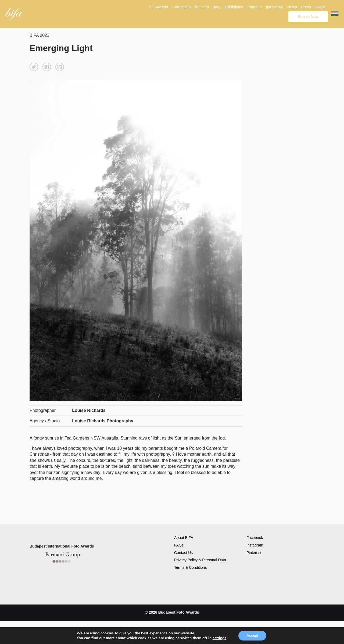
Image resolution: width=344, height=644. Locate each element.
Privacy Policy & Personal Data (200, 560)
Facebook (255, 538)
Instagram (255, 545)
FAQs (320, 7)
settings (219, 638)
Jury (217, 7)
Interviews (275, 7)
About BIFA (184, 538)
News (292, 7)
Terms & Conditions (190, 567)
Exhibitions (234, 7)
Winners (202, 7)
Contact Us (183, 553)
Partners (254, 7)
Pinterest (254, 553)
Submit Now (308, 17)
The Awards (158, 7)
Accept (252, 636)
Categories (181, 7)
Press (306, 7)
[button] (34, 67)
